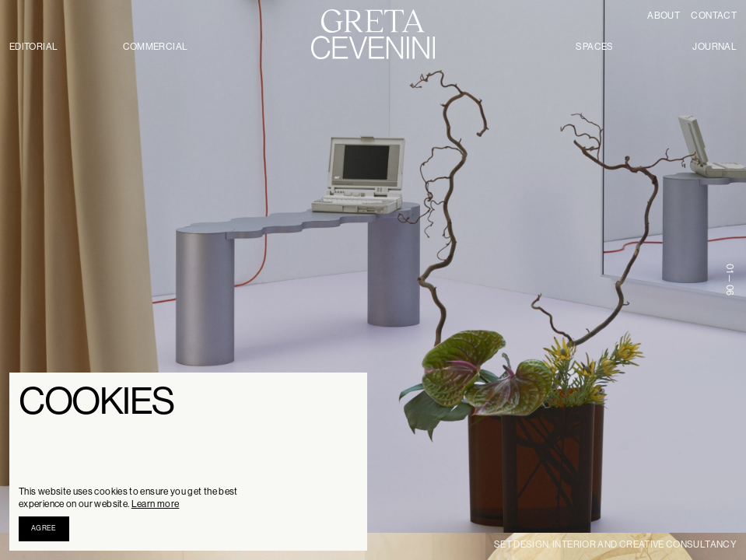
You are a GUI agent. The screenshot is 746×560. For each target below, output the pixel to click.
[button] (44, 529)
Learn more (156, 504)
